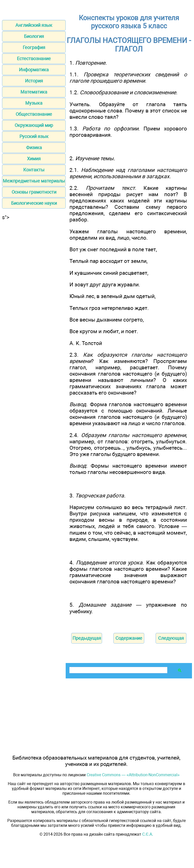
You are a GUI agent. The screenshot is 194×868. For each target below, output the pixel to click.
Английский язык (34, 25)
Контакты (34, 170)
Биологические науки (34, 203)
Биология (34, 36)
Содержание (129, 638)
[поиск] (118, 670)
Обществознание (34, 114)
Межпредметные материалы (34, 181)
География (34, 47)
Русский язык (34, 136)
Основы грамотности (34, 192)
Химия (34, 159)
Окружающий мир (34, 125)
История (34, 81)
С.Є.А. (148, 834)
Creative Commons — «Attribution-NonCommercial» (133, 775)
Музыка (34, 103)
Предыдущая (87, 638)
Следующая (171, 638)
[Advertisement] (34, 252)
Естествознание (34, 59)
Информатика (34, 70)
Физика (34, 147)
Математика (34, 92)
